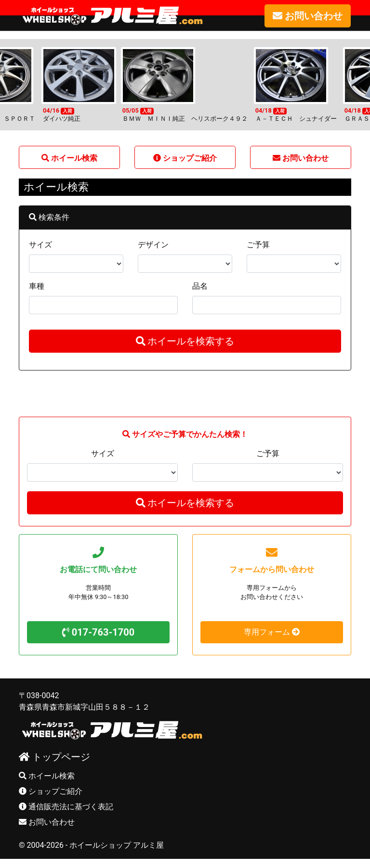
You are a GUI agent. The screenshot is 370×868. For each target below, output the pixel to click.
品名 (200, 286)
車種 (37, 286)
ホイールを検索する (185, 341)
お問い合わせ (47, 822)
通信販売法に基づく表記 (66, 806)
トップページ (54, 756)
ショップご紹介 (51, 791)
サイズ (40, 244)
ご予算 (258, 244)
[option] (185, 84)
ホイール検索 (47, 775)
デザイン (153, 244)
